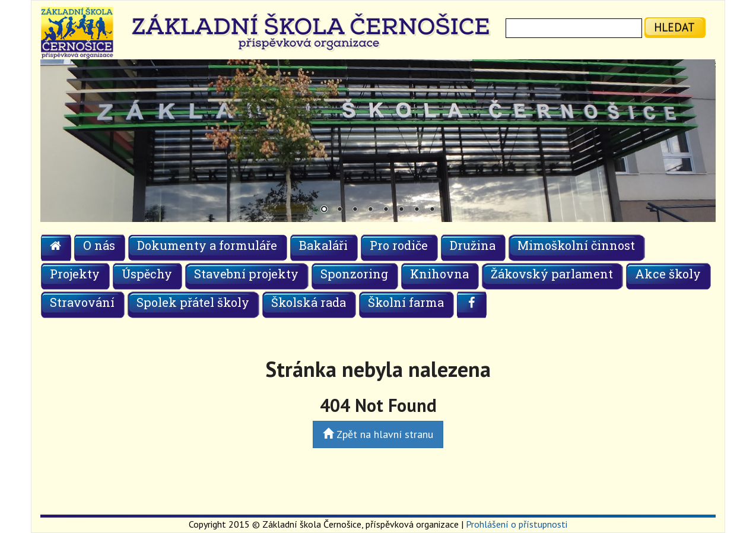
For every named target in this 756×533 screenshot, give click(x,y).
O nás (99, 245)
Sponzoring (354, 274)
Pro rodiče (399, 245)
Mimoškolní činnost (576, 245)
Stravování (82, 302)
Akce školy (668, 274)
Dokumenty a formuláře (207, 245)
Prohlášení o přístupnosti (517, 524)
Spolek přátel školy (193, 302)
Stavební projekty (246, 274)
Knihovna (439, 274)
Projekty (75, 274)
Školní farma (406, 302)
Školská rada (309, 302)
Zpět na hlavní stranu (378, 434)
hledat (674, 27)
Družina (473, 245)
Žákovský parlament (552, 274)
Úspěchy (147, 274)
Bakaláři (323, 245)
